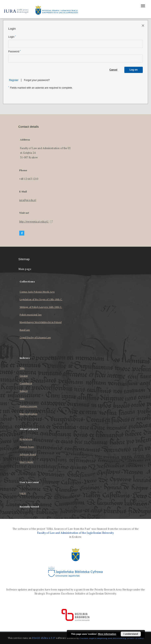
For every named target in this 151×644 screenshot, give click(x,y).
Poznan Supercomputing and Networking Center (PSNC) (111, 638)
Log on (134, 70)
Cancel (113, 70)
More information (107, 634)
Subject (24, 391)
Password (14, 51)
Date (22, 399)
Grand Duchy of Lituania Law (35, 337)
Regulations (26, 439)
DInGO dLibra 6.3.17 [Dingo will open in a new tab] (44, 638)
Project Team (27, 447)
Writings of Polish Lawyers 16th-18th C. (41, 307)
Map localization (29, 414)
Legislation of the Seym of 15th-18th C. (41, 299)
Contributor (26, 383)
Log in (23, 493)
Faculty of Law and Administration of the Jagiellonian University (75, 533)
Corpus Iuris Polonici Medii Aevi (37, 292)
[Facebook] (22, 233)
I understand (131, 634)
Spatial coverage (29, 406)
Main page (25, 269)
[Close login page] (143, 25)
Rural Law (25, 330)
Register (14, 80)
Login (12, 37)
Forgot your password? (37, 80)
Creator (24, 376)
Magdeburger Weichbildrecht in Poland (41, 322)
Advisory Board (28, 454)
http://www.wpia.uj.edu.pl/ (36, 222)
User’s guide (27, 462)
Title (22, 368)
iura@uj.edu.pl (28, 200)
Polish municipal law (31, 315)
